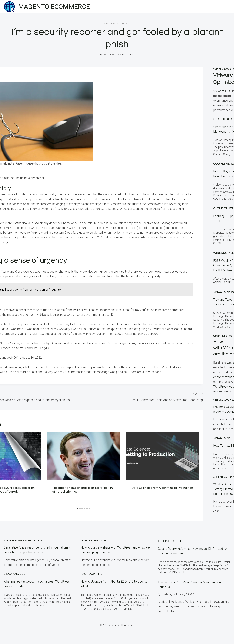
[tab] (77, 509)
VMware (223, 91)
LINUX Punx (222, 438)
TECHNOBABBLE (170, 541)
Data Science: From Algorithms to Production (162, 488)
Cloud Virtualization (94, 540)
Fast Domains (91, 574)
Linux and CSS (14, 574)
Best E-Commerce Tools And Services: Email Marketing (145, 397)
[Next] (195, 469)
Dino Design (167, 594)
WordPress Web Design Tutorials (24, 540)
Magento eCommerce (117, 23)
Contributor (109, 55)
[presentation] (83, 456)
